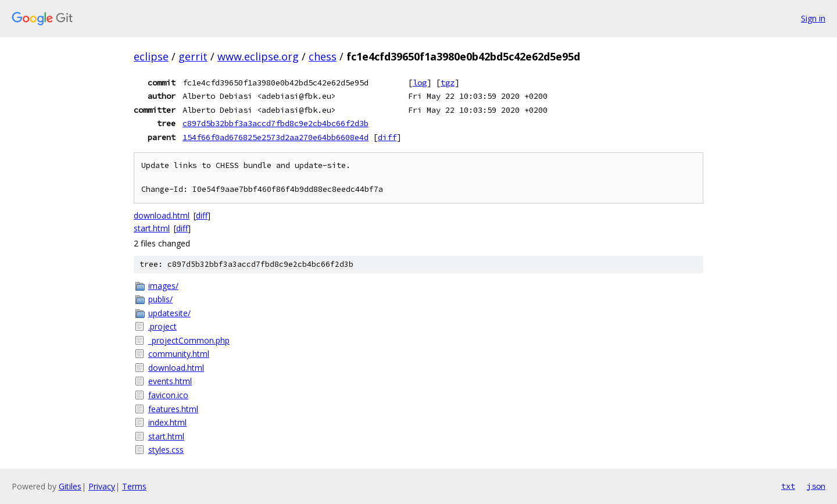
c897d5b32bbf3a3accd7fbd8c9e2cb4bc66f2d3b (276, 123)
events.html (170, 381)
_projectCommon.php (189, 340)
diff (387, 137)
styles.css (166, 450)
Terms (134, 486)
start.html (152, 228)
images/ (163, 286)
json (816, 486)
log (420, 83)
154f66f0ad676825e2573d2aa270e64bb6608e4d (276, 137)
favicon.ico (168, 395)
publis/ (160, 299)
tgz (448, 83)
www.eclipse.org (258, 56)
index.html (167, 422)
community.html (179, 354)
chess (323, 56)
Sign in (813, 18)
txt (788, 486)
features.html (173, 409)
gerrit (193, 56)
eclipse (151, 56)
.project (162, 326)
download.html (162, 215)
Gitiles (70, 486)
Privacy (102, 486)
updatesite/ (169, 313)
